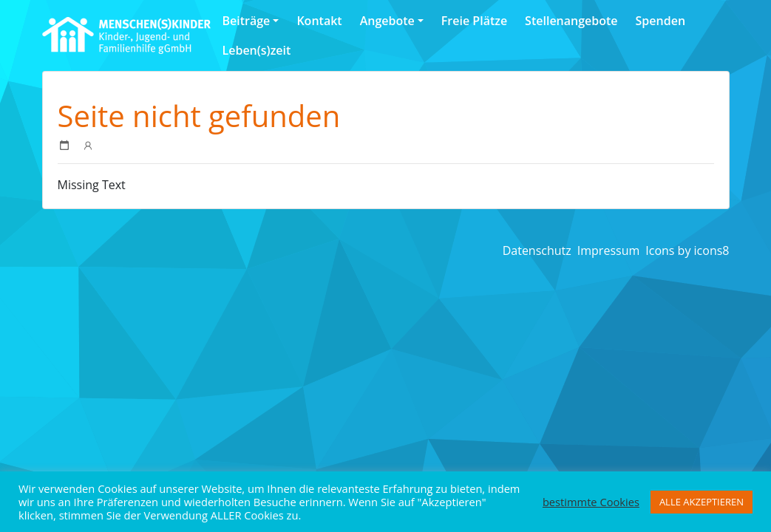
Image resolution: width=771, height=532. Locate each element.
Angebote (387, 21)
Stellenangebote (571, 21)
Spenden (660, 21)
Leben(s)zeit (257, 50)
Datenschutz (537, 250)
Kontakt (319, 21)
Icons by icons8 (687, 250)
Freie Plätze (474, 21)
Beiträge (247, 21)
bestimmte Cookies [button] (591, 502)
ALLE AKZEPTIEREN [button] (702, 502)
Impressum (608, 250)
